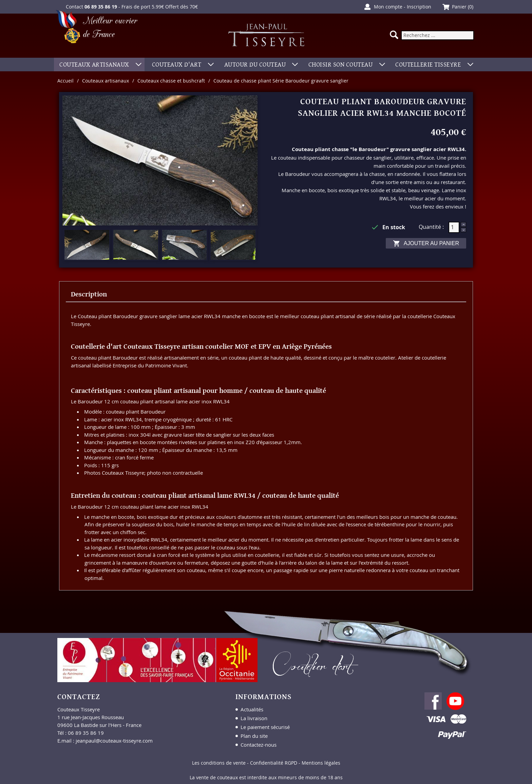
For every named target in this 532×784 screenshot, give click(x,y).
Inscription (419, 7)
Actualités (252, 709)
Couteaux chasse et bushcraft (171, 81)
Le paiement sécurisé (265, 727)
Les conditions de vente (219, 763)
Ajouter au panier (426, 243)
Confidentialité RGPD (274, 763)
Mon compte (388, 7)
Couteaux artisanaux (106, 81)
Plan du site (254, 736)
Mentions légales (321, 763)
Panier (459, 7)
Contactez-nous (259, 745)
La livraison (254, 718)
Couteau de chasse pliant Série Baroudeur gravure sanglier (281, 81)
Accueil (65, 81)
